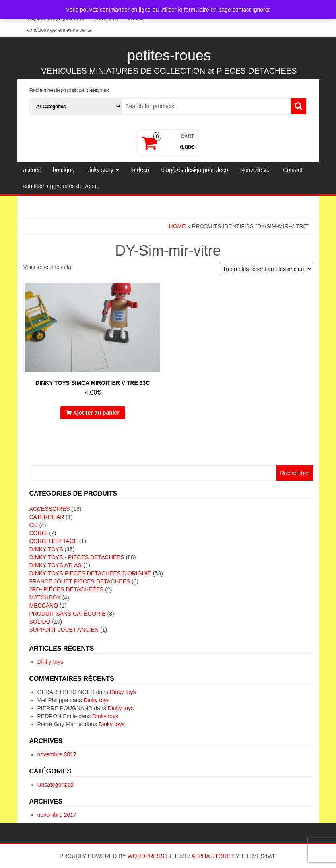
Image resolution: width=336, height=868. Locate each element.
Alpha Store (211, 856)
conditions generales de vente (59, 30)
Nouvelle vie (256, 170)
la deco (140, 170)
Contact (293, 170)
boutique (64, 170)
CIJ (34, 525)
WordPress (146, 856)
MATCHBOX (45, 597)
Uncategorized (56, 785)
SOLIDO (40, 622)
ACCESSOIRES (50, 509)
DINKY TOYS (46, 549)
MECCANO (44, 606)
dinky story (103, 170)
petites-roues (169, 55)
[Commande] (266, 269)
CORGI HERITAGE (54, 541)
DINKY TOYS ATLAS (56, 565)
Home (177, 226)
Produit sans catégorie (68, 614)
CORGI (39, 533)
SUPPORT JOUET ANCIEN (64, 630)
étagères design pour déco (195, 170)
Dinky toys (51, 662)
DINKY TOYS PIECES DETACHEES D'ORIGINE (91, 573)
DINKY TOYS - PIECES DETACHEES (77, 557)
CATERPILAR (47, 517)
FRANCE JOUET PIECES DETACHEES (80, 581)
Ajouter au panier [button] (96, 413)
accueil (32, 170)
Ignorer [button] (261, 10)
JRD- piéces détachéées (67, 589)
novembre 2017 (57, 754)
